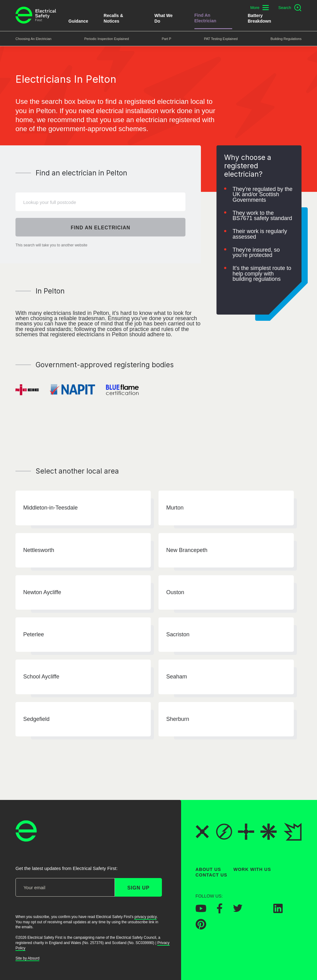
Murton (175, 508)
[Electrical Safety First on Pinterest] (201, 928)
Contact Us (211, 875)
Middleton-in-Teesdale (50, 508)
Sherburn (178, 719)
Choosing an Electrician (33, 39)
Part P (166, 39)
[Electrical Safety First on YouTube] (201, 910)
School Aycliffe (41, 677)
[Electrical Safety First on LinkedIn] (278, 911)
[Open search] (290, 8)
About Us (208, 869)
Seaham (177, 677)
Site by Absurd (27, 958)
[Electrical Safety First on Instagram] (258, 911)
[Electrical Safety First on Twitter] (238, 910)
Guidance (78, 21)
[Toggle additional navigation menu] (259, 8)
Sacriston (178, 634)
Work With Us (252, 869)
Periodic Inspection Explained (106, 39)
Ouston (175, 592)
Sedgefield (36, 719)
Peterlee (34, 634)
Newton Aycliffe (42, 592)
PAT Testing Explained (221, 39)
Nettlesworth (39, 550)
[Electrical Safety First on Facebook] (220, 912)
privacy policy (145, 917)
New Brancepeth (187, 550)
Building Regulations (286, 39)
